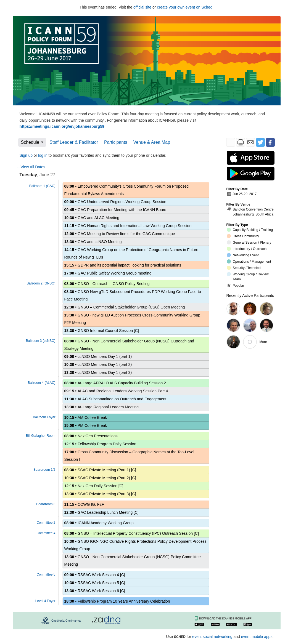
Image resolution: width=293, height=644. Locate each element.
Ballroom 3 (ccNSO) (41, 341)
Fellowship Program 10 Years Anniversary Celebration (117, 601)
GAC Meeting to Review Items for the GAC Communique (120, 234)
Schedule (30, 142)
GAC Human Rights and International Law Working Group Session (128, 226)
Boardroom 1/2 (44, 470)
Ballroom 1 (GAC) (42, 186)
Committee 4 (46, 533)
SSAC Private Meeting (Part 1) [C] (100, 470)
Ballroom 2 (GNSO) (41, 283)
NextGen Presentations (91, 436)
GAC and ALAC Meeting (92, 218)
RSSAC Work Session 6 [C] (95, 591)
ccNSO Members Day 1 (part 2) (98, 364)
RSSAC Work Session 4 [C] (95, 575)
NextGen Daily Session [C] (94, 486)
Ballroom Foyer (44, 417)
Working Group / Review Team (248, 277)
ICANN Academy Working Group (99, 523)
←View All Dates (31, 167)
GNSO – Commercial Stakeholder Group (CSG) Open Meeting (125, 307)
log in (43, 155)
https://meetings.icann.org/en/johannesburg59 (62, 126)
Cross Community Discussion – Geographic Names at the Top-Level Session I (129, 456)
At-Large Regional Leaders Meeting (102, 407)
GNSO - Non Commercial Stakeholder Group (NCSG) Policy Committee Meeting (133, 561)
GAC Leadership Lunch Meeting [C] (102, 512)
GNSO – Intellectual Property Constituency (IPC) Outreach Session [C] (132, 533)
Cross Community (243, 236)
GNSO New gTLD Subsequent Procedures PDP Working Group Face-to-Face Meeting (133, 295)
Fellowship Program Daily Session (100, 444)
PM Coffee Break (86, 425)
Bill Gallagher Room (41, 436)
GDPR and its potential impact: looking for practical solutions (123, 265)
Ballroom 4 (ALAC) (41, 383)
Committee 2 (46, 523)
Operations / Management (249, 261)
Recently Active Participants (250, 296)
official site (142, 7)
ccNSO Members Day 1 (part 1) (98, 356)
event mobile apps (257, 637)
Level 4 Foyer (45, 601)
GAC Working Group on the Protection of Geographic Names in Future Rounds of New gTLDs (131, 253)
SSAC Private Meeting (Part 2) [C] (100, 478)
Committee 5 (46, 574)
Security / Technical (244, 268)
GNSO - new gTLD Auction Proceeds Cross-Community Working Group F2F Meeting (132, 319)
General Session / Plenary (249, 242)
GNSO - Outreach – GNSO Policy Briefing (107, 284)
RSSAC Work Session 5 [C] (95, 583)
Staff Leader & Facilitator (74, 142)
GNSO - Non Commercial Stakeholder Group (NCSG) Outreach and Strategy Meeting (129, 345)
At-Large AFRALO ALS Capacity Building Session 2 (115, 383)
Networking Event (243, 255)
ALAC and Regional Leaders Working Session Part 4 (116, 391)
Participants (116, 142)
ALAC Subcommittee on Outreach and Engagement (115, 399)
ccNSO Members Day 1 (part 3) (98, 372)
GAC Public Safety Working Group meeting (108, 273)
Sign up (26, 155)
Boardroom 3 (46, 504)
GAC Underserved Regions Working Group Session (115, 202)
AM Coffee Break (86, 417)
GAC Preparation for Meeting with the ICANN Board (115, 210)
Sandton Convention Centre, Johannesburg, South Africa (251, 212)
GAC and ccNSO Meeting (93, 242)
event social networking (212, 637)
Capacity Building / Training (250, 230)
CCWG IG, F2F (84, 504)
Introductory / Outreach (247, 249)
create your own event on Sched (185, 7)
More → (266, 342)
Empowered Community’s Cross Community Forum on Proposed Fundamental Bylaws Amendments (127, 190)
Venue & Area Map (152, 142)
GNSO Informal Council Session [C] (102, 331)
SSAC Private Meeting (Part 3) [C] (100, 494)
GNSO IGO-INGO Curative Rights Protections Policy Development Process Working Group (135, 545)
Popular (235, 285)
